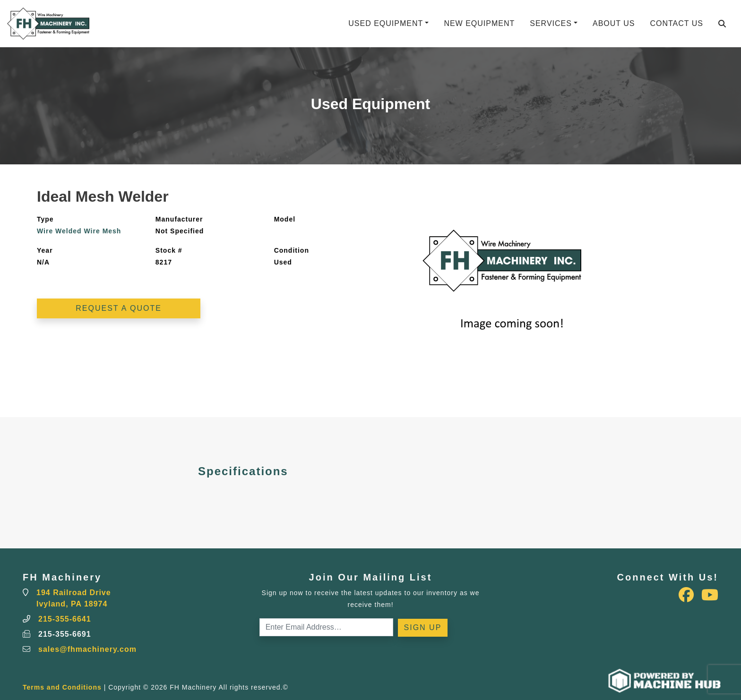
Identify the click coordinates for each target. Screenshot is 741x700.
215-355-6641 (65, 619)
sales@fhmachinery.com (87, 649)
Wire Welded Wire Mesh (79, 231)
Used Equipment (386, 23)
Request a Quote (119, 308)
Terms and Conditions (62, 687)
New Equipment (479, 23)
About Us (614, 23)
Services (551, 23)
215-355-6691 (65, 634)
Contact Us (676, 23)
